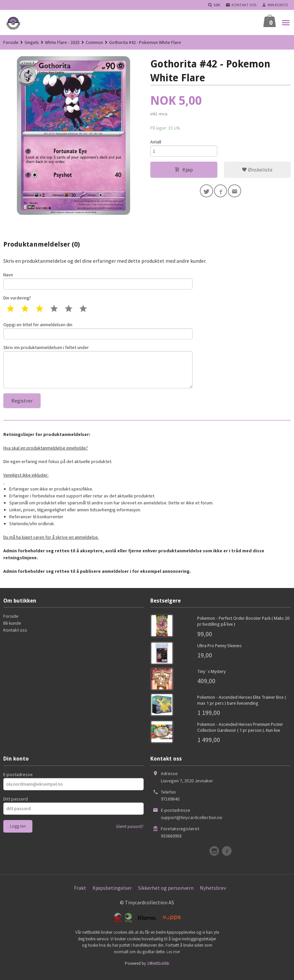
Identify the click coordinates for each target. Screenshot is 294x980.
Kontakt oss (15, 637)
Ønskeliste (257, 171)
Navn (98, 281)
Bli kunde (12, 630)
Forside (11, 42)
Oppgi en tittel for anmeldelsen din (98, 332)
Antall (156, 142)
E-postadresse (18, 781)
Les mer (173, 958)
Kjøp (184, 171)
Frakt (80, 894)
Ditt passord (16, 805)
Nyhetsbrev (213, 894)
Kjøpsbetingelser (112, 894)
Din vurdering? (17, 299)
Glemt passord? (130, 833)
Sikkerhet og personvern (166, 894)
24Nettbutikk (158, 970)
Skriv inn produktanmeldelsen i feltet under (98, 371)
